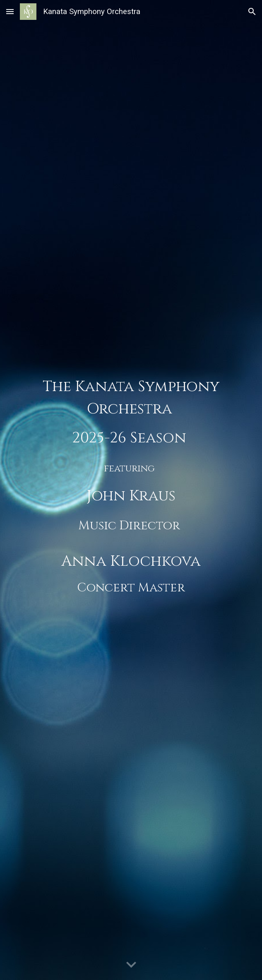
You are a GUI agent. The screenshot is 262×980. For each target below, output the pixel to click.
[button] (10, 11)
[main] (131, 490)
